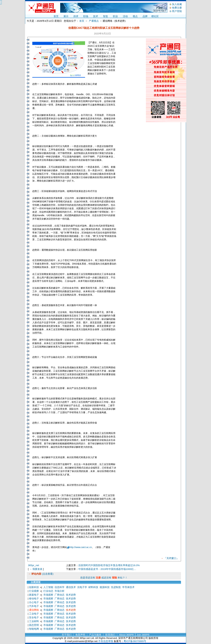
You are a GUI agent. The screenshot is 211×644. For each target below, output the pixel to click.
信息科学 (60, 587)
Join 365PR (143, 635)
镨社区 (155, 16)
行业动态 (48, 591)
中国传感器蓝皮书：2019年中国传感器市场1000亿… (107, 569)
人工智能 (48, 587)
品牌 (145, 16)
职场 (86, 16)
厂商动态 (60, 595)
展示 (66, 16)
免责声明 (80, 635)
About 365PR (126, 635)
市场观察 (48, 595)
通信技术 (71, 587)
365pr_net (33, 565)
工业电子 (34, 614)
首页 (56, 16)
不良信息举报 (106, 641)
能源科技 (105, 587)
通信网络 (34, 610)
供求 (76, 16)
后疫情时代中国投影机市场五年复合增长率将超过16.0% (109, 565)
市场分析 (60, 591)
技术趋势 (71, 595)
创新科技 (34, 587)
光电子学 (82, 587)
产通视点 (94, 21)
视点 (135, 16)
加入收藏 (177, 4)
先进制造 (116, 587)
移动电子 (34, 598)
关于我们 (67, 635)
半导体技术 (128, 587)
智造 (105, 16)
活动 (125, 16)
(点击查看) (47, 574)
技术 (96, 16)
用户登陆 (177, 11)
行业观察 (34, 591)
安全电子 (34, 617)
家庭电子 (34, 595)
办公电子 (34, 602)
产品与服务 (95, 635)
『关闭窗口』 (171, 558)
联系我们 (110, 635)
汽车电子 (34, 606)
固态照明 (34, 625)
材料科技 (93, 587)
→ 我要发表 (36, 569)
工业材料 (34, 621)
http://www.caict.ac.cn (81, 547)
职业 (115, 16)
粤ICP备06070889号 (135, 641)
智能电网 (34, 629)
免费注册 (177, 8)
